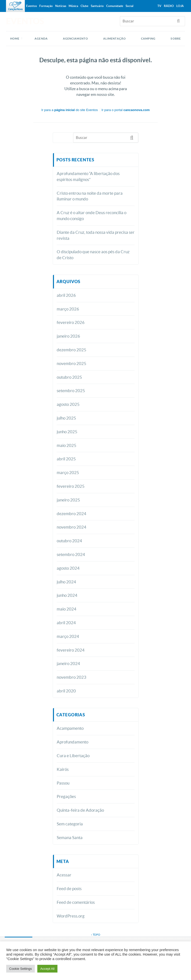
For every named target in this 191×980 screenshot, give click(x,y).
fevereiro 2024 (71, 650)
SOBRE (176, 39)
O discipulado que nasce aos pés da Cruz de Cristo (93, 255)
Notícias (61, 6)
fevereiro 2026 (71, 322)
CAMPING (148, 39)
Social (129, 6)
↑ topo (95, 935)
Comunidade (115, 6)
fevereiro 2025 (71, 486)
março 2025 (68, 472)
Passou (63, 783)
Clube (84, 6)
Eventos (31, 6)
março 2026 (68, 309)
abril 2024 (66, 623)
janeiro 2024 (68, 663)
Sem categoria (70, 824)
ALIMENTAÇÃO (115, 39)
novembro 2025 (72, 363)
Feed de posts (69, 888)
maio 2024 (67, 609)
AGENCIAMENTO (75, 39)
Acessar (64, 875)
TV (159, 6)
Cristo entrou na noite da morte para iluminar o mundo (90, 196)
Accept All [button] (47, 969)
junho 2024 (67, 595)
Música (73, 6)
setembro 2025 (71, 391)
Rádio (169, 6)
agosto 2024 (68, 568)
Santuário (97, 6)
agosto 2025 (68, 404)
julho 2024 (66, 582)
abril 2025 (66, 459)
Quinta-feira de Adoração (80, 810)
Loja (180, 6)
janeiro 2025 (68, 500)
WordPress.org (71, 916)
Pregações (66, 796)
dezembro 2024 (72, 514)
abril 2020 (66, 691)
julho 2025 (66, 418)
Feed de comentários (76, 902)
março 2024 (68, 636)
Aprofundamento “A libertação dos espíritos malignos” (88, 176)
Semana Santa (70, 837)
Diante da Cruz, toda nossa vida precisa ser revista (96, 235)
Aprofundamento (72, 742)
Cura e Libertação (73, 756)
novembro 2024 (72, 527)
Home (15, 39)
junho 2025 (67, 432)
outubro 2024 (69, 541)
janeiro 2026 (68, 336)
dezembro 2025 (72, 350)
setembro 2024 (71, 554)
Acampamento (70, 728)
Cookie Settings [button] (21, 969)
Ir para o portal (126, 110)
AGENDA (41, 39)
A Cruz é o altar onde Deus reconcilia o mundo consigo (92, 215)
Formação (46, 6)
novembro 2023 (72, 677)
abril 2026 (66, 295)
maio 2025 (67, 445)
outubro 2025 (69, 377)
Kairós (63, 769)
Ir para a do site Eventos (70, 110)
